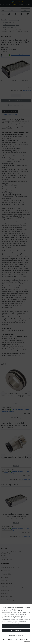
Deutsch (10, 639)
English (4, 639)
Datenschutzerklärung (22, 639)
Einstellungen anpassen (16, 635)
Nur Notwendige (16, 631)
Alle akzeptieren (16, 626)
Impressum (27, 641)
